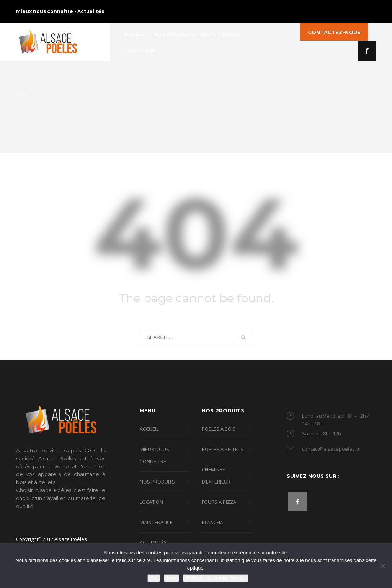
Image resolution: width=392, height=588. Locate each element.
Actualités (91, 11)
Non (171, 578)
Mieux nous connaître (45, 11)
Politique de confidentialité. (216, 578)
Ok (154, 578)
